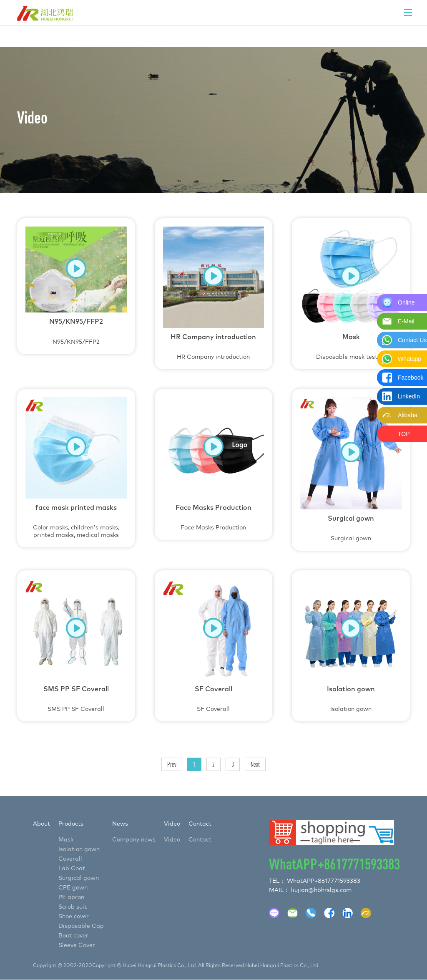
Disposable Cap (81, 926)
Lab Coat (72, 869)
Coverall (70, 859)
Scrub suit (73, 907)
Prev (172, 764)
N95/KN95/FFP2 (76, 286)
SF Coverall (214, 645)
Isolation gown (351, 645)
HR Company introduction (214, 293)
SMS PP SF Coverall (76, 645)
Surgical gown (351, 469)
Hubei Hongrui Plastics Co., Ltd (282, 966)
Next (255, 764)
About (41, 824)
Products (71, 824)
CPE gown (73, 888)
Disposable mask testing (351, 293)
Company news (134, 840)
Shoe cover (74, 917)
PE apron (71, 897)
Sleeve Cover (77, 945)
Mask (66, 840)
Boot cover (73, 936)
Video (172, 824)
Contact (200, 824)
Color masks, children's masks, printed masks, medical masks (76, 468)
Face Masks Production (214, 464)
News (120, 824)
